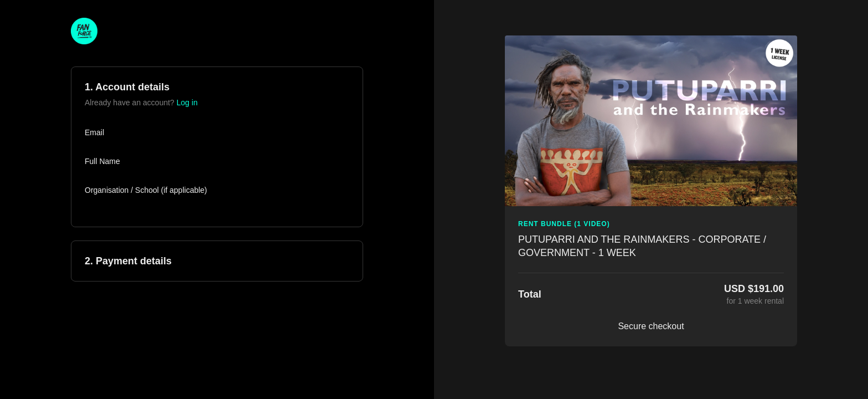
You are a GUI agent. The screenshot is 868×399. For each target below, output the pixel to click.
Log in (187, 103)
